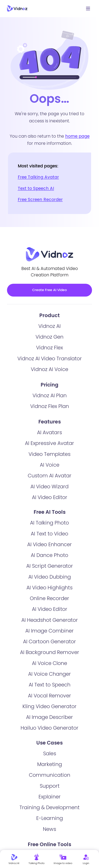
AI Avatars (49, 433)
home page (77, 136)
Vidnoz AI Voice (49, 370)
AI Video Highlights (49, 588)
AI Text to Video (49, 534)
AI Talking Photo (49, 523)
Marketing (50, 765)
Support (50, 787)
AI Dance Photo (49, 556)
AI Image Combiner (49, 631)
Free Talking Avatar (38, 177)
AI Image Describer (49, 718)
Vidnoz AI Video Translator (50, 359)
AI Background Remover (50, 653)
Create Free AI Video (49, 290)
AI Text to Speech (50, 685)
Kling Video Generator (49, 707)
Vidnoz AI (49, 327)
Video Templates (49, 455)
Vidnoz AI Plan (50, 396)
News (49, 830)
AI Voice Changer (49, 675)
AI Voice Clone (49, 664)
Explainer (50, 797)
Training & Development (49, 808)
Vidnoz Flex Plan (50, 407)
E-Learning (50, 819)
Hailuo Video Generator (49, 729)
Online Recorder (49, 599)
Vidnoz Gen (49, 338)
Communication (50, 776)
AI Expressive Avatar (49, 444)
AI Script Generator (50, 567)
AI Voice (50, 466)
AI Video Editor (50, 498)
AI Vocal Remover (49, 696)
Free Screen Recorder (40, 200)
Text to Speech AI (36, 188)
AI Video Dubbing (50, 578)
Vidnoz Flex (49, 348)
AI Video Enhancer (49, 545)
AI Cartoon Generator (49, 642)
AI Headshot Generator (50, 621)
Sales (50, 754)
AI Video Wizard (49, 487)
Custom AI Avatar (50, 476)
